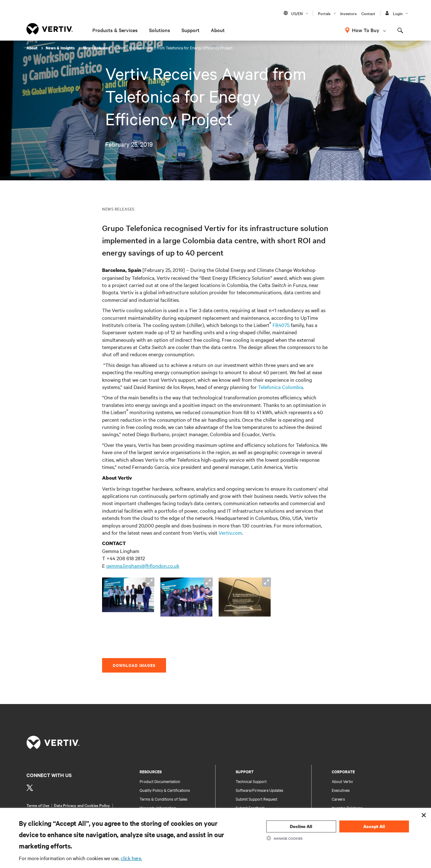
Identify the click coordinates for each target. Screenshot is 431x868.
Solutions (160, 30)
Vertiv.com (230, 533)
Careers (338, 799)
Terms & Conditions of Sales (164, 799)
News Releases (97, 48)
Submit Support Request (256, 799)
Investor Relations (347, 808)
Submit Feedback (250, 808)
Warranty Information (158, 808)
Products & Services (115, 30)
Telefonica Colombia (281, 387)
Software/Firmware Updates (259, 790)
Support (190, 30)
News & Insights (61, 48)
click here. (131, 858)
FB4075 (281, 325)
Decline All (301, 826)
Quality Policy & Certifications (165, 790)
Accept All (374, 826)
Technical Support (251, 781)
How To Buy (366, 30)
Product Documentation (160, 781)
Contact (368, 13)
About (218, 30)
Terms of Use (38, 805)
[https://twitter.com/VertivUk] (30, 788)
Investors (348, 13)
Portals (324, 13)
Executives (341, 790)
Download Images (134, 665)
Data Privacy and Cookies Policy (82, 805)
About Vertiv (342, 781)
